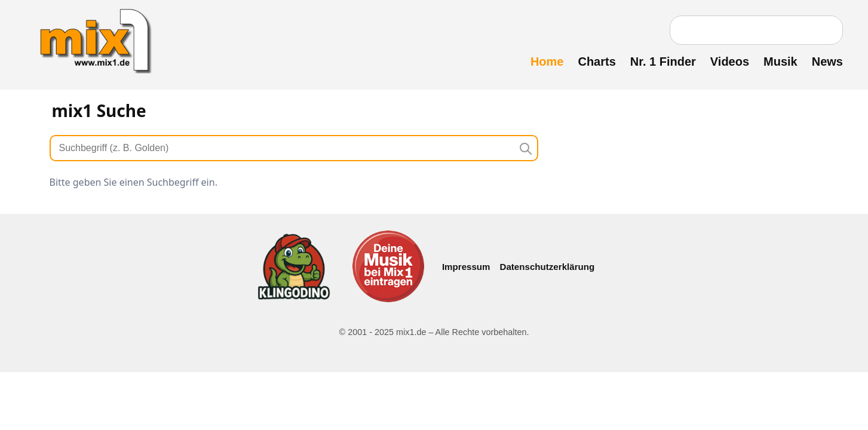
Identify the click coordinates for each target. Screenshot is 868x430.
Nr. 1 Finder (663, 62)
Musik (780, 62)
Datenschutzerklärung (548, 267)
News (827, 62)
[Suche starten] (525, 148)
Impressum (466, 267)
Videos (730, 62)
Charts (596, 62)
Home (547, 62)
